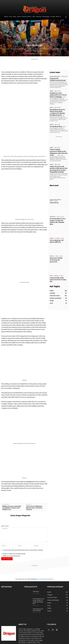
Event (36, 639)
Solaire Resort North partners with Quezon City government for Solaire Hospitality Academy (58, 164)
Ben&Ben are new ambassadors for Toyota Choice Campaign (58, 94)
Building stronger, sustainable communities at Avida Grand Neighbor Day (12, 477)
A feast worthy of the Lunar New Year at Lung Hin (58, 266)
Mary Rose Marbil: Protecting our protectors (58, 248)
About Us (61, 639)
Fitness (20, 639)
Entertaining (48, 639)
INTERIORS (53, 209)
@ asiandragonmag (45, 548)
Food (51, 263)
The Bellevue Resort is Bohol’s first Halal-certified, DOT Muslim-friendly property (59, 111)
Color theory (54, 195)
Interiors (41, 639)
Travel (15, 639)
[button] (66, 17)
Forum (52, 228)
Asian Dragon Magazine (30, 54)
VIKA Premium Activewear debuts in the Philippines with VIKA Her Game (58, 147)
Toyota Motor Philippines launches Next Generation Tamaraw (34, 477)
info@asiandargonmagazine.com (35, 632)
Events (30, 39)
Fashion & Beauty (28, 639)
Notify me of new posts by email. (11, 525)
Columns (55, 639)
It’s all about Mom (55, 123)
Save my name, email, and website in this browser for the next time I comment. (23, 520)
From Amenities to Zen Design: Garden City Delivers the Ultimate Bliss (59, 213)
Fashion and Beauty (54, 76)
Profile (52, 246)
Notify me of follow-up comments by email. (14, 523)
